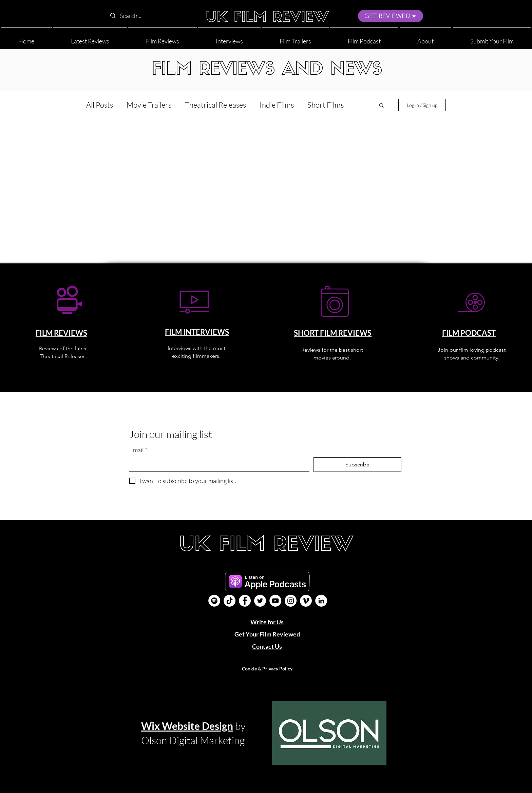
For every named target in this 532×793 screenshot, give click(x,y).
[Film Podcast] (214, 601)
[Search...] (150, 16)
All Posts (100, 105)
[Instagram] (291, 601)
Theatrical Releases (215, 105)
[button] (425, 38)
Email (138, 450)
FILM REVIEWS (61, 333)
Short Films (326, 105)
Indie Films (277, 105)
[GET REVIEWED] (391, 16)
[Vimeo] (306, 601)
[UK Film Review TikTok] (230, 601)
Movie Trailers (149, 105)
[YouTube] (275, 601)
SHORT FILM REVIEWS (333, 333)
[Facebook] (245, 601)
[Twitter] (260, 601)
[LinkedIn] (321, 601)
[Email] (217, 464)
